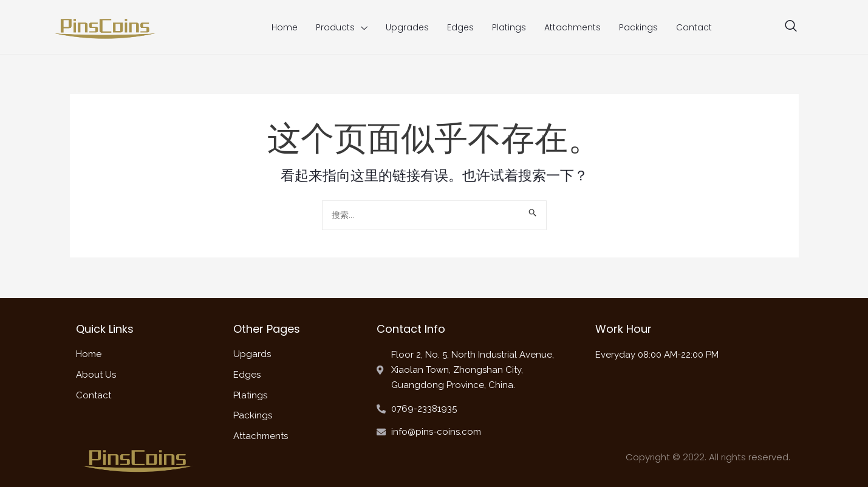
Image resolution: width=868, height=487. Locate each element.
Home (285, 27)
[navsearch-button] (791, 28)
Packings (638, 27)
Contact (694, 27)
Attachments (572, 27)
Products (342, 27)
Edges (460, 27)
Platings (509, 27)
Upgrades (407, 27)
